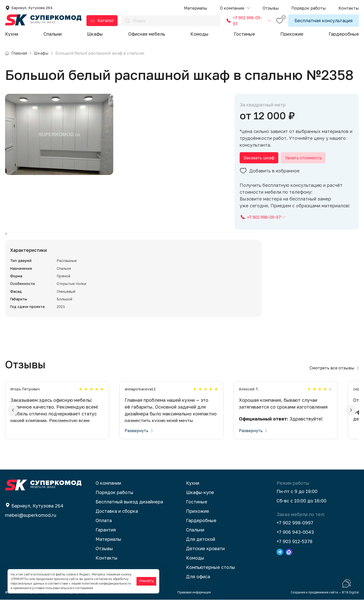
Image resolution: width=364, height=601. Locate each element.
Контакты (107, 559)
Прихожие (292, 34)
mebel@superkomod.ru (31, 516)
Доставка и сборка (117, 512)
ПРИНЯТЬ (146, 581)
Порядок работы (115, 494)
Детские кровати (205, 550)
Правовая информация (194, 594)
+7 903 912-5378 (294, 543)
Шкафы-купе (200, 494)
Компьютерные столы (211, 568)
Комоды (199, 34)
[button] (235, 8)
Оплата (104, 522)
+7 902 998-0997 (295, 524)
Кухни (12, 34)
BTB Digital (350, 594)
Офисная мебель (147, 34)
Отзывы (104, 550)
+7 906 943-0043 (295, 533)
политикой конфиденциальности (106, 583)
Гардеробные (344, 34)
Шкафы (95, 34)
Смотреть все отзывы (334, 369)
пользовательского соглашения (69, 588)
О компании (108, 484)
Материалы (108, 540)
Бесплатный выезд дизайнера (129, 503)
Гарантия (106, 531)
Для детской (201, 540)
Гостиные (244, 34)
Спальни (53, 34)
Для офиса (198, 578)
